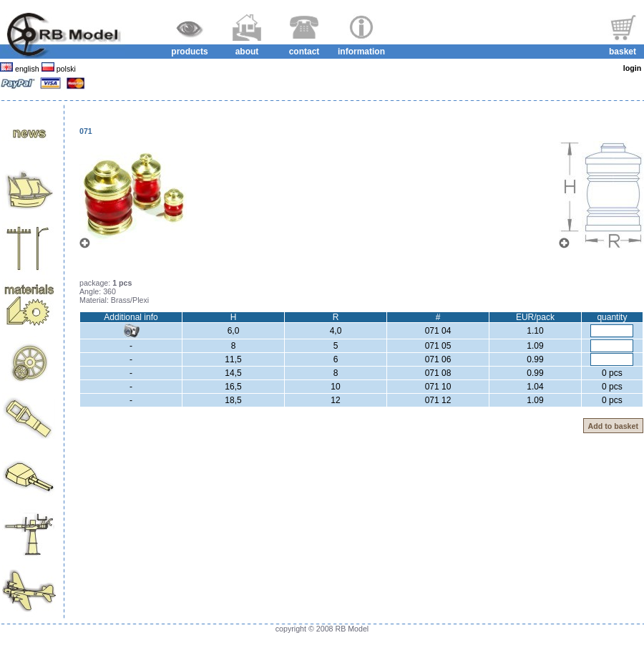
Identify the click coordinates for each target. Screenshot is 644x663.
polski (65, 69)
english (27, 69)
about (247, 52)
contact (304, 52)
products (189, 52)
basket (623, 52)
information (361, 52)
